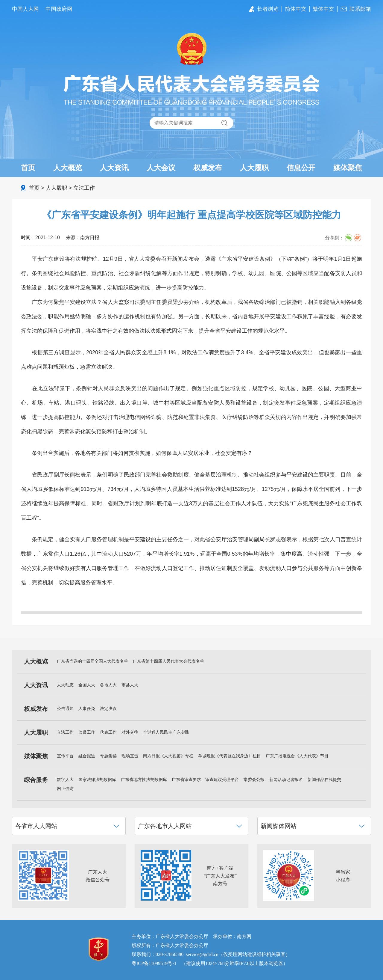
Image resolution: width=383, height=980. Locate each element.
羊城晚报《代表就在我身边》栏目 (230, 756)
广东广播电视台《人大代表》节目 (297, 756)
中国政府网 (59, 9)
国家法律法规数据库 (97, 780)
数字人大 (65, 780)
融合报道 (87, 756)
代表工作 (108, 732)
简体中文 (296, 9)
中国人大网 (25, 9)
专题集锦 (108, 756)
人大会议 (161, 168)
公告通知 (65, 709)
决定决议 (108, 709)
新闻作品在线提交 (324, 780)
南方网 (244, 936)
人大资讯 (114, 168)
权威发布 (208, 168)
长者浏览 (268, 9)
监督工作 (87, 732)
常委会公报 (254, 780)
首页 (28, 168)
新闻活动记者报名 (286, 780)
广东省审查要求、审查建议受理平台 (205, 780)
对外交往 (130, 732)
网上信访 (65, 789)
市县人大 (130, 685)
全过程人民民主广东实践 (166, 732)
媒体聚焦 (348, 168)
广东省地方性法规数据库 (144, 780)
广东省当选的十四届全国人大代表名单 (92, 661)
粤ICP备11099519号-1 (154, 963)
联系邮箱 (360, 9)
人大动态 (65, 685)
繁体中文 (323, 9)
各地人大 (108, 685)
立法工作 (84, 188)
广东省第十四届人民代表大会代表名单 (168, 661)
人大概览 (68, 168)
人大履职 (254, 168)
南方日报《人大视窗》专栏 (168, 756)
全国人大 (87, 685)
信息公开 (301, 168)
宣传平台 (65, 756)
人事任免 (87, 709)
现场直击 (130, 756)
